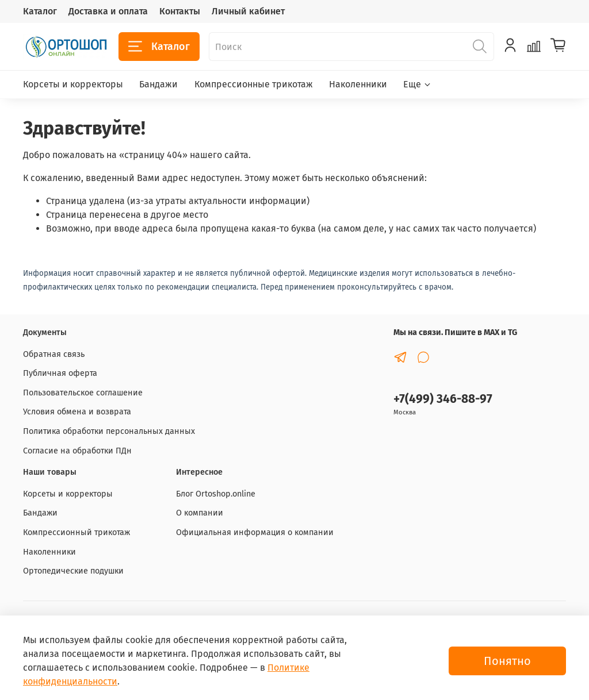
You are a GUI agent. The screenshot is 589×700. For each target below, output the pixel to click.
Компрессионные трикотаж (254, 84)
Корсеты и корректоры (73, 84)
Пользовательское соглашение (83, 393)
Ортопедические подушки (73, 571)
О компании (200, 513)
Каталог (40, 11)
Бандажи (158, 84)
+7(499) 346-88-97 (443, 399)
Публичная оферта (60, 373)
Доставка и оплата (108, 11)
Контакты (180, 11)
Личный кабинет (248, 11)
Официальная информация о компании (255, 532)
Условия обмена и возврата (77, 412)
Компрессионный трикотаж (77, 532)
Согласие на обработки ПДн (77, 451)
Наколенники (358, 84)
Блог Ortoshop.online (216, 494)
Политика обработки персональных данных (109, 431)
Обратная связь (54, 354)
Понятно (507, 661)
